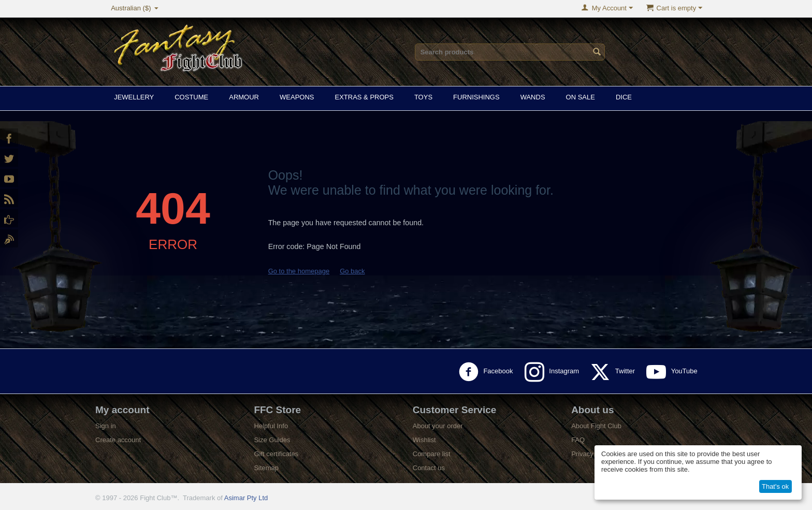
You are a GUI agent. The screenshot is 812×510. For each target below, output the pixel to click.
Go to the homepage (299, 271)
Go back (352, 271)
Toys (423, 97)
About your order (438, 426)
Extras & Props (364, 97)
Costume (191, 97)
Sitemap (266, 468)
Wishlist (424, 440)
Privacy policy (592, 454)
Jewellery (134, 97)
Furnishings (476, 97)
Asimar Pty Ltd (246, 498)
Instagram (554, 372)
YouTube (674, 372)
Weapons (297, 97)
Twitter (614, 372)
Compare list (432, 454)
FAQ (578, 440)
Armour (244, 97)
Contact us (429, 468)
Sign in (106, 426)
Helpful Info (271, 426)
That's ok (775, 486)
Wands (533, 97)
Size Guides (272, 440)
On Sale (581, 97)
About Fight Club (596, 426)
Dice (624, 97)
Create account (118, 440)
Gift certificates (276, 454)
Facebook (488, 372)
